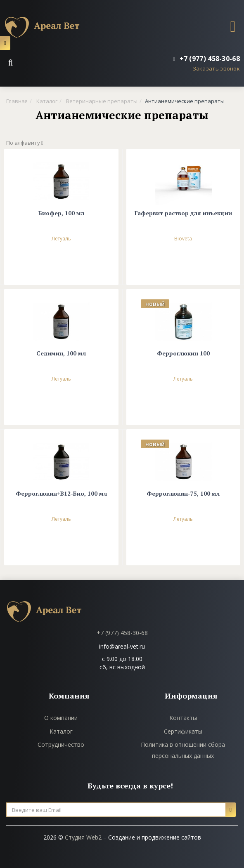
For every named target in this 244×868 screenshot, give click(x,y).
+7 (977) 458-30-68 (122, 633)
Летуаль (61, 239)
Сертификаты (183, 731)
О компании (61, 718)
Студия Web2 (83, 837)
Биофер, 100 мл (61, 213)
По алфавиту (25, 143)
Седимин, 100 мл (61, 354)
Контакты (183, 718)
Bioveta (183, 239)
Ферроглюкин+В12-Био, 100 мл (61, 494)
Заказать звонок (217, 68)
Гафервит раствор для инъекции (183, 213)
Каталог (61, 731)
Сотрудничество (61, 745)
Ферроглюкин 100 (183, 354)
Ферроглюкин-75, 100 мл (183, 494)
